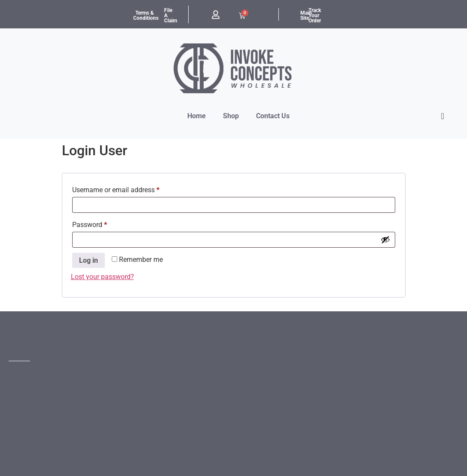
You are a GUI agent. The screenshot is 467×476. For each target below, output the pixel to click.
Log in (89, 260)
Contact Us (273, 116)
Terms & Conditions (146, 15)
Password (103, 223)
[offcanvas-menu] (443, 116)
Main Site (306, 15)
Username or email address (129, 189)
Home (197, 116)
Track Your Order (315, 15)
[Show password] (385, 240)
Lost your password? (102, 277)
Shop (231, 116)
